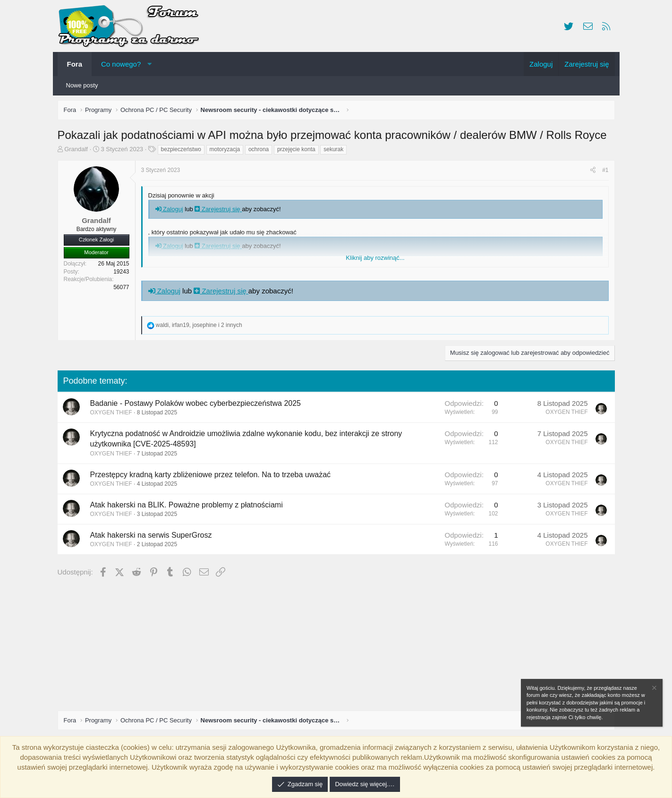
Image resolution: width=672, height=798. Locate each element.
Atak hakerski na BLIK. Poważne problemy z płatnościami (189, 507)
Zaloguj (172, 211)
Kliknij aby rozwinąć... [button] (375, 260)
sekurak (336, 152)
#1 (603, 172)
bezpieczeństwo (183, 152)
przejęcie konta (299, 152)
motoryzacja (227, 152)
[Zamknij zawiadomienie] (654, 689)
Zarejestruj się (221, 211)
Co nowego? (121, 64)
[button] (149, 64)
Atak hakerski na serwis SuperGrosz (153, 537)
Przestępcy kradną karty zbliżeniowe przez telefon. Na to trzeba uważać (213, 477)
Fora (75, 64)
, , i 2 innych (201, 327)
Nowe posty (82, 85)
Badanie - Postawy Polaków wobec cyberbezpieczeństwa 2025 (198, 406)
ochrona (261, 152)
